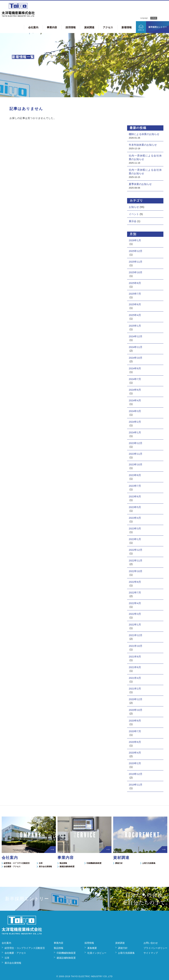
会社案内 (33, 27)
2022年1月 (135, 625)
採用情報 (71, 27)
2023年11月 (136, 454)
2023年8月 (135, 475)
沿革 (41, 863)
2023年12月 (136, 443)
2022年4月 (135, 603)
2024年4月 (135, 400)
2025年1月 (135, 326)
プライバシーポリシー (155, 948)
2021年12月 (136, 635)
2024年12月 (136, 336)
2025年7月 (135, 294)
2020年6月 (135, 742)
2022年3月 (135, 614)
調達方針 (119, 863)
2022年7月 (135, 592)
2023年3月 (135, 528)
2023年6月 (135, 496)
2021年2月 (135, 689)
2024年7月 (135, 379)
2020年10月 (136, 710)
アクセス (108, 27)
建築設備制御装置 (67, 866)
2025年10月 (136, 272)
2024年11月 (136, 347)
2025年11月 (136, 262)
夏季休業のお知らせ (140, 184)
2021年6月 (135, 667)
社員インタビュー (97, 953)
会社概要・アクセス (12, 866)
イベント (134, 214)
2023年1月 (135, 539)
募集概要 (92, 948)
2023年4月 (135, 518)
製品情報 (63, 863)
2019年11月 (136, 785)
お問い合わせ (151, 943)
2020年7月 (135, 731)
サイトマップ (151, 953)
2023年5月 (135, 507)
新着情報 (127, 27)
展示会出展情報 (45, 866)
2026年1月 (135, 240)
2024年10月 (136, 358)
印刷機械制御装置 (94, 863)
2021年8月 (135, 657)
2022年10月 (136, 571)
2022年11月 (136, 560)
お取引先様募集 (149, 863)
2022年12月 (136, 550)
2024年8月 (135, 368)
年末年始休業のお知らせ (143, 145)
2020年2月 (135, 763)
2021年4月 (135, 678)
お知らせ (134, 207)
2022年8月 (135, 582)
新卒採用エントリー (158, 27)
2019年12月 (136, 774)
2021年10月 (136, 646)
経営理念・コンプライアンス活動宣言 (25, 948)
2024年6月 (135, 390)
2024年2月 (135, 422)
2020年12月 (136, 699)
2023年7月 (135, 486)
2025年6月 (135, 304)
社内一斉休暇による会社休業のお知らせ (145, 157)
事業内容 (52, 27)
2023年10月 (136, 464)
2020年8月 (135, 721)
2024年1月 (135, 432)
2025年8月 (135, 283)
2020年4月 (135, 753)
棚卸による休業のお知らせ (144, 134)
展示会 (133, 221)
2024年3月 (135, 411)
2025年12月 (136, 251)
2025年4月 (135, 315)
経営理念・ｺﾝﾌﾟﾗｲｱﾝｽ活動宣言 (17, 863)
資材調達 (89, 27)
